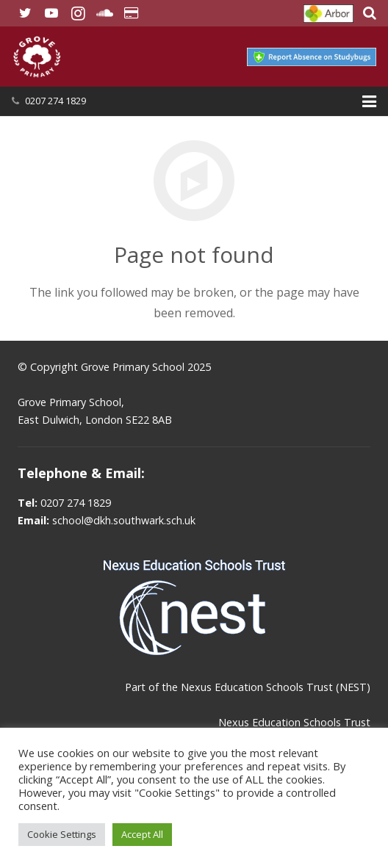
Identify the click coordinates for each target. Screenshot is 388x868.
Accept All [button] (142, 834)
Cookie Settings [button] (62, 834)
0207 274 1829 (55, 101)
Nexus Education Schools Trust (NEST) (276, 687)
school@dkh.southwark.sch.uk (124, 520)
